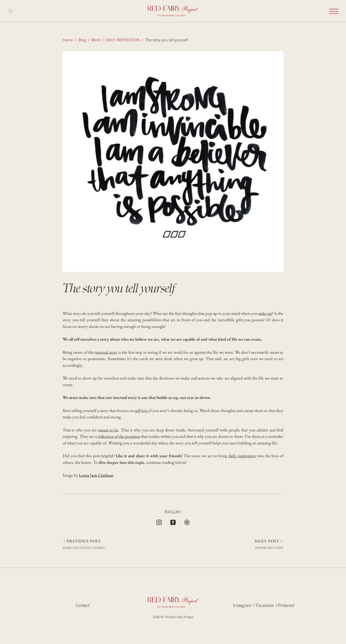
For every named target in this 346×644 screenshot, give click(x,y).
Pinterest (286, 606)
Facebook (265, 606)
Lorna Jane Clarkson (96, 475)
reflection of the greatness (119, 436)
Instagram (242, 606)
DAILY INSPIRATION (123, 40)
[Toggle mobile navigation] (334, 11)
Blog (82, 40)
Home (68, 40)
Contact (82, 606)
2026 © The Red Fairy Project (173, 617)
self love (142, 410)
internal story (106, 352)
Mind (96, 40)
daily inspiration (242, 456)
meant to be (108, 430)
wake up (265, 313)
